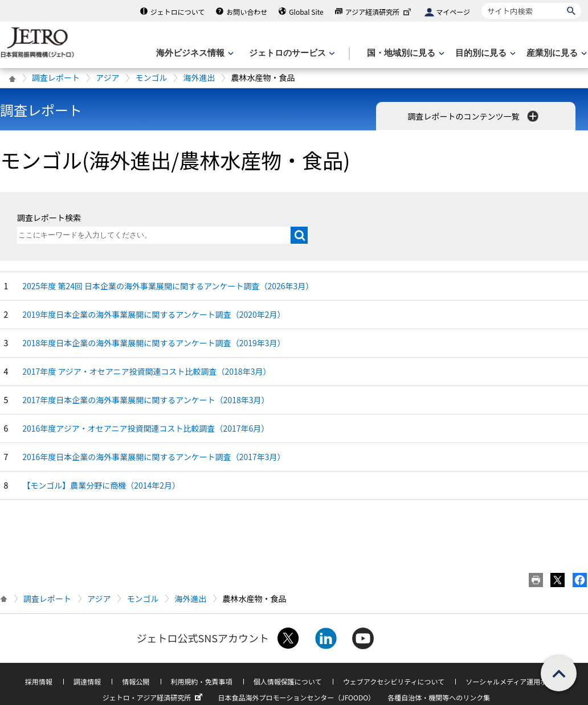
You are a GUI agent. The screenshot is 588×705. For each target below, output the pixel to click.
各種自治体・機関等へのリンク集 (439, 697)
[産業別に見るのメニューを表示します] (556, 53)
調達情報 (87, 681)
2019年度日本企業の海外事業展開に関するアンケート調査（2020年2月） (154, 314)
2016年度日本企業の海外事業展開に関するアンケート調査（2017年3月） (154, 457)
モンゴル (151, 77)
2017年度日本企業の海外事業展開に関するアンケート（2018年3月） (146, 400)
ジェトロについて (178, 12)
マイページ (453, 12)
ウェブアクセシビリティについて (394, 681)
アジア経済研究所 (379, 12)
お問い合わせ (247, 12)
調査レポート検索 (49, 218)
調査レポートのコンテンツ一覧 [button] (474, 116)
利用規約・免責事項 (202, 681)
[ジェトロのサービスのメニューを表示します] (291, 53)
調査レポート (56, 77)
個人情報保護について (288, 681)
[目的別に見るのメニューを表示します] (484, 53)
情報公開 (136, 681)
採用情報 (39, 681)
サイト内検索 (481, 3)
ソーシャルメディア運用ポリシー (516, 681)
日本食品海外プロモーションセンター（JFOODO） (296, 697)
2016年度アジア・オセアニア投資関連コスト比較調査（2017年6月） (146, 428)
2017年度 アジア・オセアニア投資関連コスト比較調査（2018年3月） (146, 371)
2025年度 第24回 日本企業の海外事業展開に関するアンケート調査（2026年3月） (168, 286)
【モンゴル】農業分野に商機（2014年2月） (101, 485)
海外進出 (199, 77)
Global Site (306, 12)
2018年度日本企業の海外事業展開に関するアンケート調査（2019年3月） (154, 343)
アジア (107, 77)
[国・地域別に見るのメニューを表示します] (405, 53)
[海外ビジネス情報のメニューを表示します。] (194, 53)
